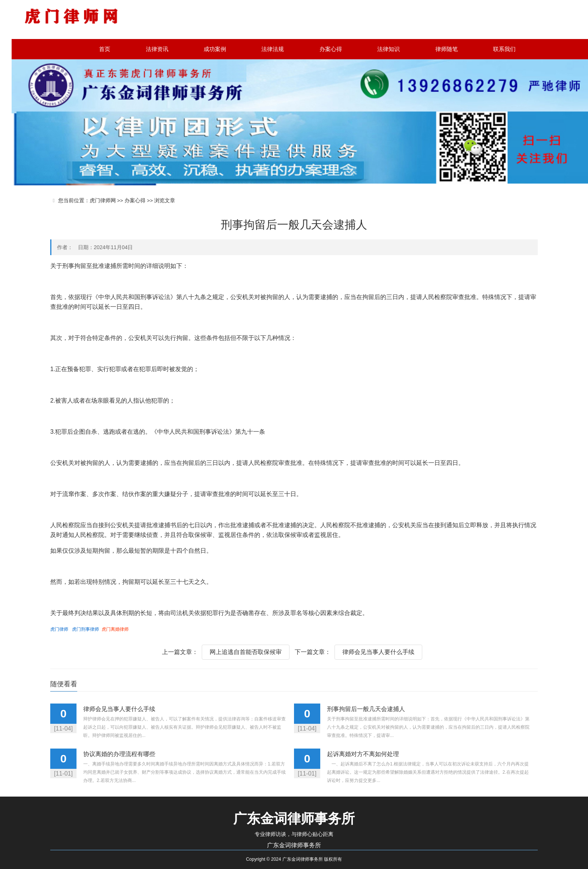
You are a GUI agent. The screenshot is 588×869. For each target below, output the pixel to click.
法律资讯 (157, 49)
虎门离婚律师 (115, 629)
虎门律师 (59, 629)
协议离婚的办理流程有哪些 (119, 754)
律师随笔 (447, 49)
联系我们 (504, 49)
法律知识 (388, 49)
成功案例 (215, 49)
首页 (105, 49)
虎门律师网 (103, 201)
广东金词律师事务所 (294, 845)
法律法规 (273, 49)
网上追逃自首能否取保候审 (246, 652)
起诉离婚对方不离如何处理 (363, 754)
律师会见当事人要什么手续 (378, 652)
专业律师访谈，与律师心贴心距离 (294, 834)
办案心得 (331, 49)
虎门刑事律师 (85, 629)
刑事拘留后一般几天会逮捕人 (366, 709)
